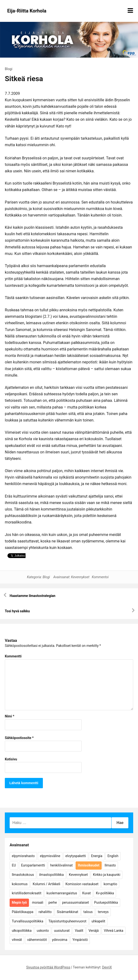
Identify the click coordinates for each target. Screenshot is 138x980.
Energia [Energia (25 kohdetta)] (97, 856)
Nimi (10, 716)
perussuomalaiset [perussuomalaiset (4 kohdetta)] (76, 902)
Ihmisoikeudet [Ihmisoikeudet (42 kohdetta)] (89, 865)
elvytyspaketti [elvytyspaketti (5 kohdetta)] (76, 856)
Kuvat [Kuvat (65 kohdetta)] (87, 893)
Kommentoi (100, 577)
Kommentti (13, 656)
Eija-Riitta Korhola (27, 11)
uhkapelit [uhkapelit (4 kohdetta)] (98, 921)
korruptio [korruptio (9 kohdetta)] (110, 884)
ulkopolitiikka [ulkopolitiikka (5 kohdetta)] (22, 931)
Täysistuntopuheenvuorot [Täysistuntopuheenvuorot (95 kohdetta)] (67, 921)
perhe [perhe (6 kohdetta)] (53, 902)
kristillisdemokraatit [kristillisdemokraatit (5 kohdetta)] (27, 893)
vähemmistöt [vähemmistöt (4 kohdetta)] (37, 940)
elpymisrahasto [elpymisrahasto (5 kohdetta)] (23, 856)
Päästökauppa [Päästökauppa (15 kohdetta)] (23, 912)
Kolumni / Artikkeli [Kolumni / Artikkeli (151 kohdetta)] (46, 884)
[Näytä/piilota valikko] (130, 11)
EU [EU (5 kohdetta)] (14, 865)
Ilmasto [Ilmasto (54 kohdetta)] (110, 865)
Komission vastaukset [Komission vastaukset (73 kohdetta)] (82, 884)
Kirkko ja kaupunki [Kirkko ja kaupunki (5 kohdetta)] (107, 875)
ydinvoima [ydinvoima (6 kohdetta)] (60, 940)
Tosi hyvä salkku (17, 611)
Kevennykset (80, 577)
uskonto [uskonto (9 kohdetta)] (43, 931)
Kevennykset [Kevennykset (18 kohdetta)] (78, 875)
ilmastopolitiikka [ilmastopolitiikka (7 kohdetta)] (51, 875)
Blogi (9, 69)
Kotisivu (11, 759)
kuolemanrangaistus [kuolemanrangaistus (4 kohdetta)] (62, 893)
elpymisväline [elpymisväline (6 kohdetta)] (50, 856)
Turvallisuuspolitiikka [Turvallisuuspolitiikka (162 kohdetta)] (28, 921)
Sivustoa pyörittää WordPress (48, 967)
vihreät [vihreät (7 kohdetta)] (17, 940)
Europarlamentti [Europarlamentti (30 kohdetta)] (33, 865)
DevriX (107, 967)
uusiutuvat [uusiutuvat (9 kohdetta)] (62, 931)
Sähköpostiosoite (19, 738)
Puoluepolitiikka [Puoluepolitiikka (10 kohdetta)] (106, 902)
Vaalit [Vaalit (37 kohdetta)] (79, 931)
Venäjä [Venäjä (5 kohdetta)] (93, 931)
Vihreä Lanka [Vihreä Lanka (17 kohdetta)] (114, 931)
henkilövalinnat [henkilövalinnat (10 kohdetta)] (61, 865)
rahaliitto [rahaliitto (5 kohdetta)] (45, 912)
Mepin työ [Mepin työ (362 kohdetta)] (19, 902)
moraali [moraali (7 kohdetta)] (38, 902)
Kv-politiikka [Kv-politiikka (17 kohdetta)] (105, 893)
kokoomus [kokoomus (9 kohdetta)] (20, 884)
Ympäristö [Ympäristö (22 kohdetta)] (80, 940)
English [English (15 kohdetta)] (113, 856)
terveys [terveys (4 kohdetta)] (103, 912)
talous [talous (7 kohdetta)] (88, 912)
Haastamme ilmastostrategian (33, 596)
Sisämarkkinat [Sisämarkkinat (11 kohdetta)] (68, 912)
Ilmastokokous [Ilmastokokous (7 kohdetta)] (23, 875)
